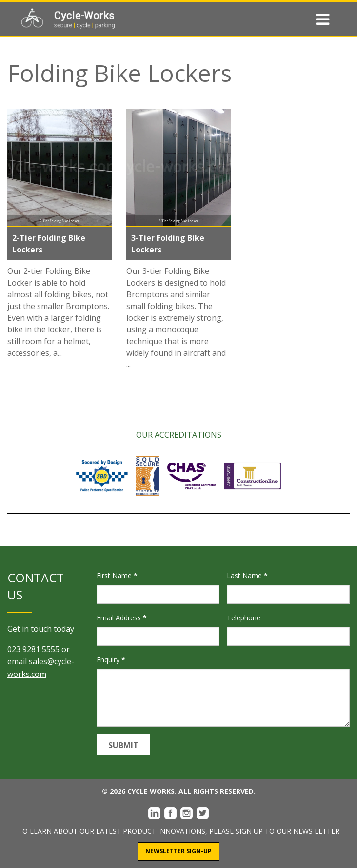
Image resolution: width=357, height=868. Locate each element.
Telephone (244, 618)
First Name (117, 575)
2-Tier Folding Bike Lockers (49, 244)
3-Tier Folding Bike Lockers (168, 244)
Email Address (122, 618)
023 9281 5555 (33, 649)
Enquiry (111, 660)
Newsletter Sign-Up (178, 851)
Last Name (247, 575)
